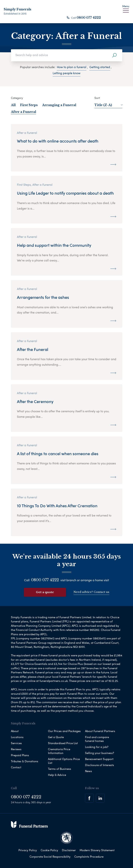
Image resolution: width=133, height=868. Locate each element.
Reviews (16, 749)
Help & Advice (57, 775)
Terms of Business (60, 769)
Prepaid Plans (20, 755)
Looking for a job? (97, 747)
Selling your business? (100, 753)
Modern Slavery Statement (97, 850)
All (13, 105)
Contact (16, 767)
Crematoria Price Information (59, 751)
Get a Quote (56, 737)
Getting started (100, 67)
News (89, 771)
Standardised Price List (63, 743)
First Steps (29, 105)
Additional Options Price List (64, 761)
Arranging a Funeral (59, 105)
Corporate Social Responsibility (50, 856)
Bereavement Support (99, 759)
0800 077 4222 (89, 18)
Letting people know (66, 73)
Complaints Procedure (89, 856)
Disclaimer (69, 850)
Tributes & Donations (25, 761)
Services (16, 743)
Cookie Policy (49, 850)
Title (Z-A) (108, 105)
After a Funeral (24, 112)
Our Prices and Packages (64, 731)
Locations (17, 737)
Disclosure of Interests (100, 765)
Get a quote (45, 592)
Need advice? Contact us (91, 592)
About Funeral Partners (100, 731)
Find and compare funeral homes (97, 739)
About (15, 731)
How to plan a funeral (72, 67)
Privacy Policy (28, 850)
